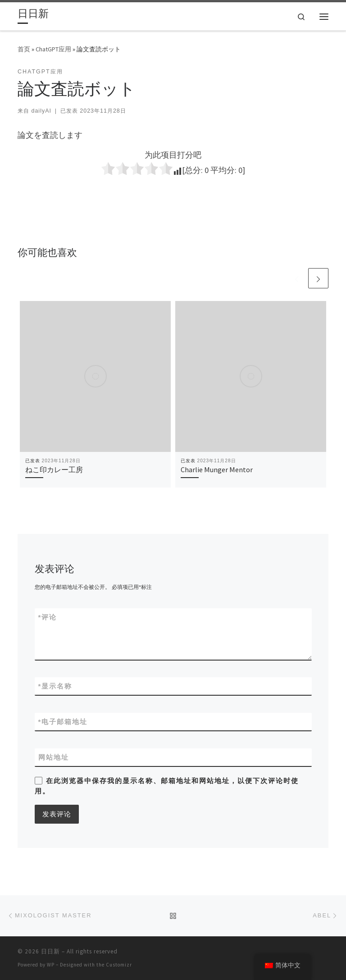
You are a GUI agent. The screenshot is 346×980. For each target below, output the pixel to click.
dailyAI (41, 111)
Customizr (119, 965)
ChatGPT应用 (53, 49)
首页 (24, 49)
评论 (48, 617)
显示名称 (55, 686)
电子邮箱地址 (63, 722)
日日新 (50, 951)
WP (51, 965)
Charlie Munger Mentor (217, 469)
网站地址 (54, 757)
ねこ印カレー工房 (54, 469)
